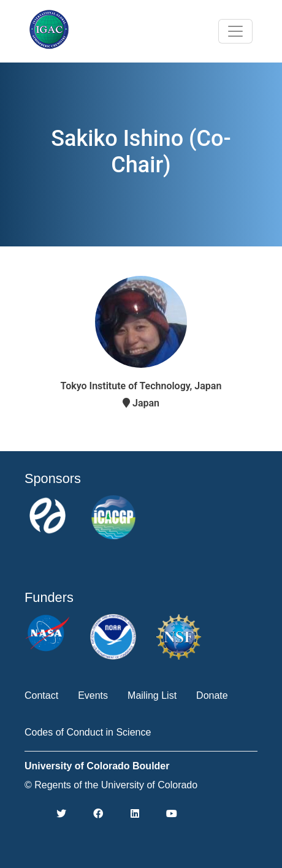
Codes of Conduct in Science (88, 732)
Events (93, 695)
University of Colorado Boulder (97, 766)
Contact (41, 695)
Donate (212, 695)
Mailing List (152, 695)
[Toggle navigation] (235, 31)
